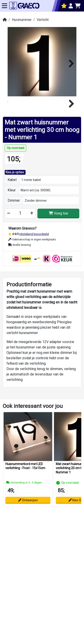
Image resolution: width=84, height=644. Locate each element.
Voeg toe (58, 225)
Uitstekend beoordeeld (34, 245)
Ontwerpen (28, 511)
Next (70, 63)
